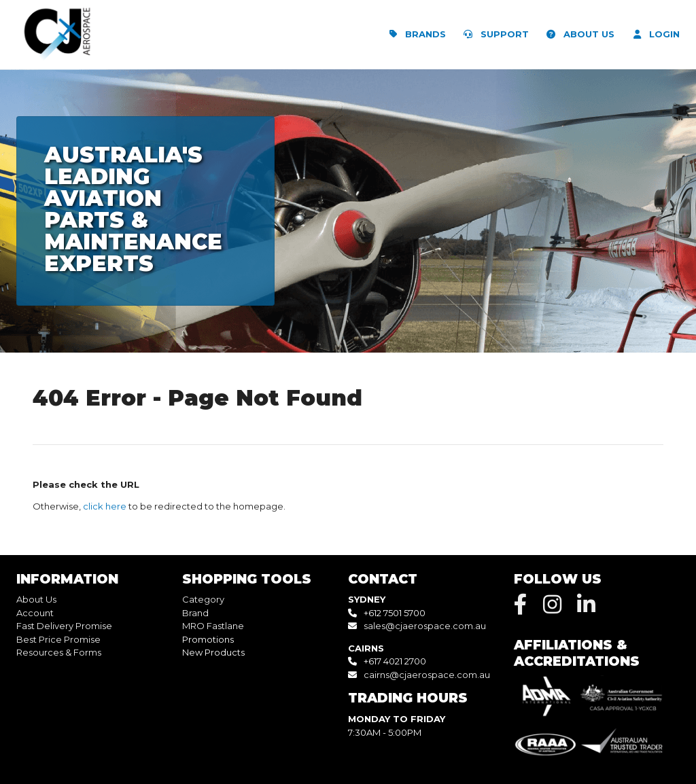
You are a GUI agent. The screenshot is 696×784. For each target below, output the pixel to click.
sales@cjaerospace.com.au (425, 626)
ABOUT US (578, 34)
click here (105, 506)
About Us (36, 599)
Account (35, 613)
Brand (195, 613)
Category (203, 599)
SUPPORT (494, 34)
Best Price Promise (58, 639)
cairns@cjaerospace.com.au (427, 675)
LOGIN (654, 34)
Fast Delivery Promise (64, 626)
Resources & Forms (59, 652)
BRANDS (415, 34)
